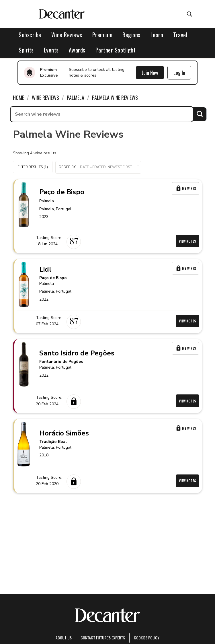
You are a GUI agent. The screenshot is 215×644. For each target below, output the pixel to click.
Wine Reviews (67, 35)
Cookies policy (147, 638)
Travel (180, 35)
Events (51, 50)
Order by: (98, 167)
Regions (131, 35)
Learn (157, 35)
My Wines (185, 188)
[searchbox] (102, 114)
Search (200, 114)
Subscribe (30, 35)
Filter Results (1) (33, 167)
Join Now (150, 73)
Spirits (26, 50)
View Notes (187, 241)
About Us (64, 638)
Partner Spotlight (116, 50)
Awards (77, 50)
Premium (102, 35)
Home (18, 98)
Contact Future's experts (103, 638)
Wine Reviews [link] (45, 98)
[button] (98, 167)
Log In (179, 73)
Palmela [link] (76, 98)
